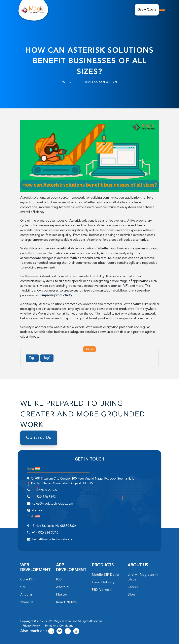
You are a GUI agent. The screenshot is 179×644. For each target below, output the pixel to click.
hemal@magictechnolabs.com (53, 540)
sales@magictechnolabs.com (53, 504)
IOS (59, 580)
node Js (27, 602)
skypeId (38, 511)
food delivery (103, 582)
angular (26, 595)
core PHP (28, 580)
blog (131, 595)
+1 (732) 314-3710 (45, 533)
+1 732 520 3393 (44, 497)
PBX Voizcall (102, 590)
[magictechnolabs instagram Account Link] (76, 631)
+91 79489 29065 (44, 490)
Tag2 (47, 358)
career (133, 587)
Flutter (62, 595)
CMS (24, 587)
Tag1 (32, 358)
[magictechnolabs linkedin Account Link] (51, 631)
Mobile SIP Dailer (106, 575)
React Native (67, 602)
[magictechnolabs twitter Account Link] (59, 631)
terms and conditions (59, 626)
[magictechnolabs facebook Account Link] (68, 631)
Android (62, 587)
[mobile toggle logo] (162, 9)
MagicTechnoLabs (65, 621)
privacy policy (31, 626)
